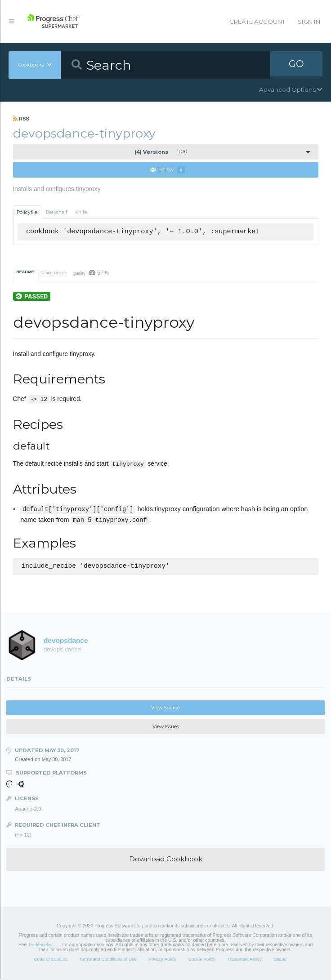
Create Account (257, 22)
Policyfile (27, 212)
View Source (165, 709)
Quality (91, 273)
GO (296, 65)
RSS (21, 119)
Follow (168, 170)
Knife (81, 212)
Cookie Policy (202, 960)
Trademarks (40, 946)
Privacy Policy (162, 960)
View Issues (166, 728)
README (25, 272)
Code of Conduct (50, 960)
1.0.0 (161, 152)
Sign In (309, 22)
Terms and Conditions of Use (108, 960)
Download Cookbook (166, 860)
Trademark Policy (244, 960)
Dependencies (54, 273)
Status (280, 960)
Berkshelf (57, 212)
